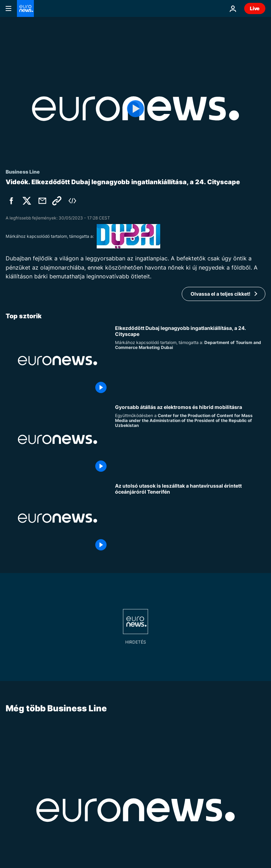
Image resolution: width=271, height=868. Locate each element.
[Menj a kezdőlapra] (25, 8)
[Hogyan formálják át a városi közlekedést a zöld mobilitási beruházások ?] (190, 439)
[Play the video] (135, 109)
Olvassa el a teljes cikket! (221, 294)
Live (255, 8)
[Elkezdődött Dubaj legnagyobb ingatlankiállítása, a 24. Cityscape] (190, 360)
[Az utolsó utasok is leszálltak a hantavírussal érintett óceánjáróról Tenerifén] (190, 518)
